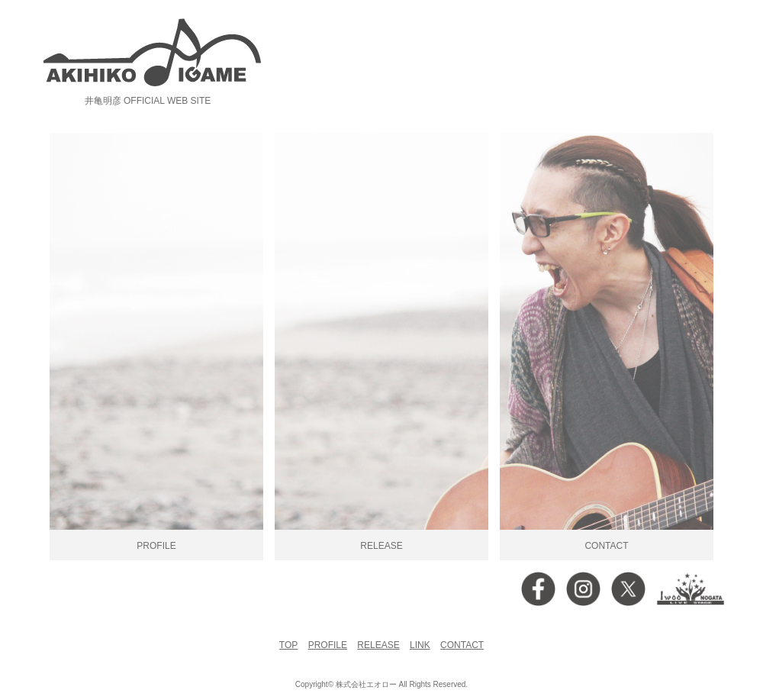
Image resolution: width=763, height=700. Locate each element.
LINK (420, 645)
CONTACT (462, 645)
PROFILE (328, 645)
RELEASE (378, 645)
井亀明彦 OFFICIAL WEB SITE (148, 101)
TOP (288, 645)
